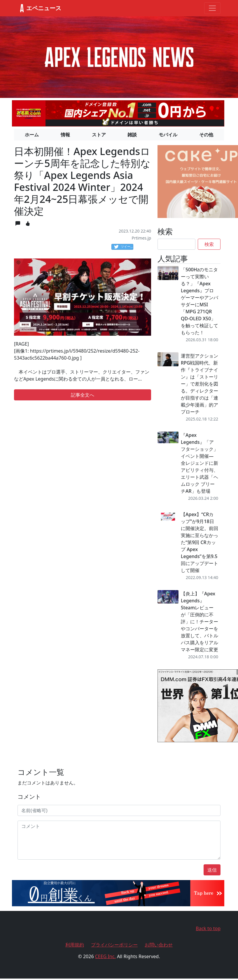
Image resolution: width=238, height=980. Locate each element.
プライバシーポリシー (114, 945)
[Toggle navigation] (212, 8)
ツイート (124, 247)
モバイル (168, 135)
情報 (65, 135)
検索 (209, 244)
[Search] (176, 244)
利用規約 (75, 945)
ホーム (32, 135)
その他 (206, 135)
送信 (212, 870)
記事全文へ (83, 395)
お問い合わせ (159, 945)
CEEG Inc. (105, 956)
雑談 (132, 135)
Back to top (208, 928)
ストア (99, 135)
